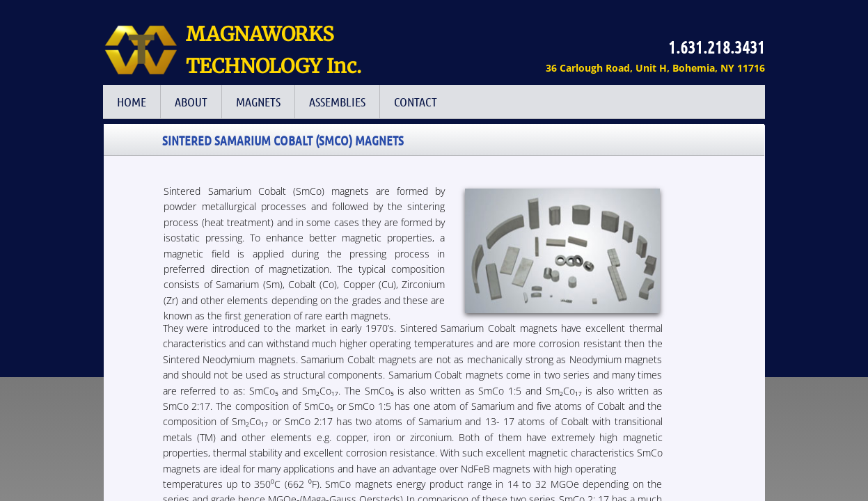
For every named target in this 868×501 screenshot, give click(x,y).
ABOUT (191, 102)
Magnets (258, 102)
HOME (132, 102)
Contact (416, 102)
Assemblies (337, 102)
